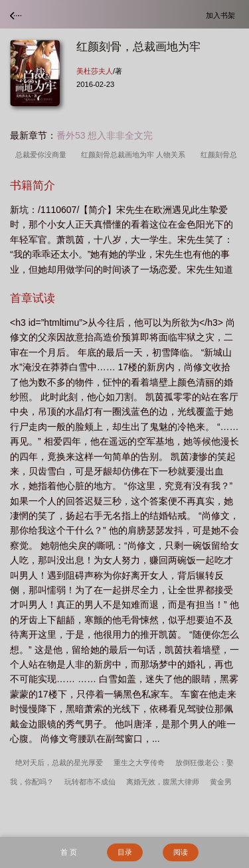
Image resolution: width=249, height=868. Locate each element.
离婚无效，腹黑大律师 (163, 782)
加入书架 (222, 15)
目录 (125, 852)
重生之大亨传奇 (139, 762)
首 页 (69, 852)
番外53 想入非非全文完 (105, 135)
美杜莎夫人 (95, 71)
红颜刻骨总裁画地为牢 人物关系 (135, 155)
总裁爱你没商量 (43, 155)
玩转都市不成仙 (90, 782)
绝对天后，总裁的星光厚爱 (59, 762)
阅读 (181, 852)
